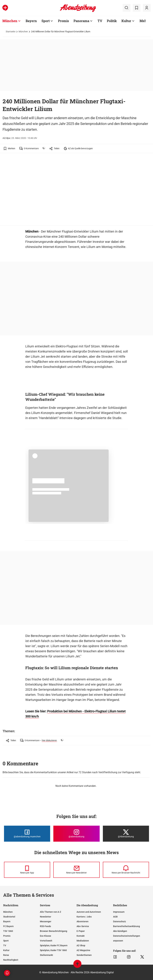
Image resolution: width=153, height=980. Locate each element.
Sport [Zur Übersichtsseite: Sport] (46, 21)
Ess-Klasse (45, 936)
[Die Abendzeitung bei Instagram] (76, 834)
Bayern (7, 921)
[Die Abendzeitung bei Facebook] (27, 834)
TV (5, 945)
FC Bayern (8, 926)
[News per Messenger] (27, 870)
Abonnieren (83, 921)
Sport (6, 941)
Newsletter (45, 917)
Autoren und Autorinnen (89, 912)
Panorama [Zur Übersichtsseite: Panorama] (81, 21)
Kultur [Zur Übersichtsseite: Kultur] (126, 21)
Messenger (46, 921)
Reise (6, 955)
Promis (7, 936)
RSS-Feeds (45, 926)
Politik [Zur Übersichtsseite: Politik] (112, 21)
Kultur (6, 950)
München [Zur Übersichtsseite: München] (10, 21)
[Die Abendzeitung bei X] (126, 834)
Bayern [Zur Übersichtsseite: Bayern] (31, 21)
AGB (115, 917)
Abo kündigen (120, 931)
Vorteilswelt (46, 941)
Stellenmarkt (46, 955)
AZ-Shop (81, 945)
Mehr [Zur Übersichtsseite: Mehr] (144, 21)
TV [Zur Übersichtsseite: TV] (100, 21)
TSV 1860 (8, 931)
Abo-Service (83, 926)
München (23, 32)
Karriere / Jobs (84, 917)
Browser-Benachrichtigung (54, 931)
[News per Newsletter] (76, 870)
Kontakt (81, 936)
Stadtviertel (9, 917)
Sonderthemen (84, 955)
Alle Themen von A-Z (50, 912)
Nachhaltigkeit (11, 960)
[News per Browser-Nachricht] (126, 870)
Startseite (11, 32)
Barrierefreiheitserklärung (126, 926)
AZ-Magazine (83, 950)
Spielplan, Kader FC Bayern (54, 945)
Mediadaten (83, 941)
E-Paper (81, 931)
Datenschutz (120, 921)
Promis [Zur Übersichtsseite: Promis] (63, 21)
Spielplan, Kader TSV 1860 (53, 950)
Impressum (119, 912)
